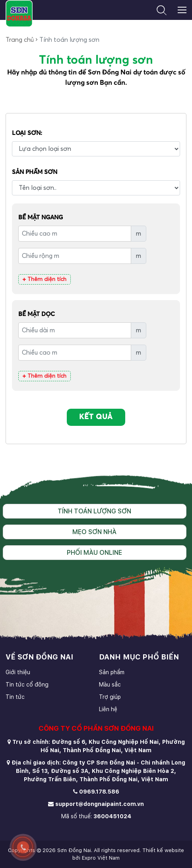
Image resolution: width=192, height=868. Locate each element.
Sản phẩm (112, 672)
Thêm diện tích (45, 279)
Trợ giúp (110, 697)
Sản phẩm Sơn (35, 172)
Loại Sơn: (27, 133)
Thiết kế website (163, 850)
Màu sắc (110, 685)
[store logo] (19, 14)
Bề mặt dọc (37, 314)
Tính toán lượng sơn (94, 511)
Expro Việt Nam (101, 858)
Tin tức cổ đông (27, 685)
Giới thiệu (18, 672)
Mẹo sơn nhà (94, 532)
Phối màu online (94, 553)
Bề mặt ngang (41, 217)
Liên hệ (108, 709)
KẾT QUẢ (96, 417)
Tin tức (15, 697)
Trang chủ (20, 40)
